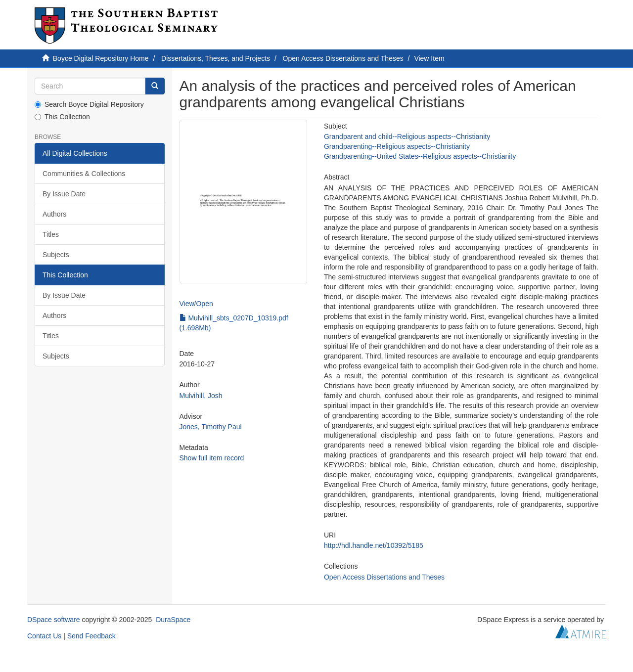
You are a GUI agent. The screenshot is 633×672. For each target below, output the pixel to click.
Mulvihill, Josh (201, 396)
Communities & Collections (84, 174)
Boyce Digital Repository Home (101, 58)
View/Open (196, 304)
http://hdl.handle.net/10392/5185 (374, 545)
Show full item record (212, 458)
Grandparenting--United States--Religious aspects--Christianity (420, 156)
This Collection (62, 117)
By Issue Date (64, 194)
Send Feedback (91, 636)
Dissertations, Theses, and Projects (216, 58)
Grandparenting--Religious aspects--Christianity (397, 146)
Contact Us (44, 636)
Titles (51, 234)
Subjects (56, 255)
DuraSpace (173, 620)
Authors (54, 214)
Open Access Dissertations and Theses (343, 58)
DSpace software (54, 620)
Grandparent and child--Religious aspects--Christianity (407, 136)
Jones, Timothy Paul (211, 427)
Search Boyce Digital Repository (89, 104)
